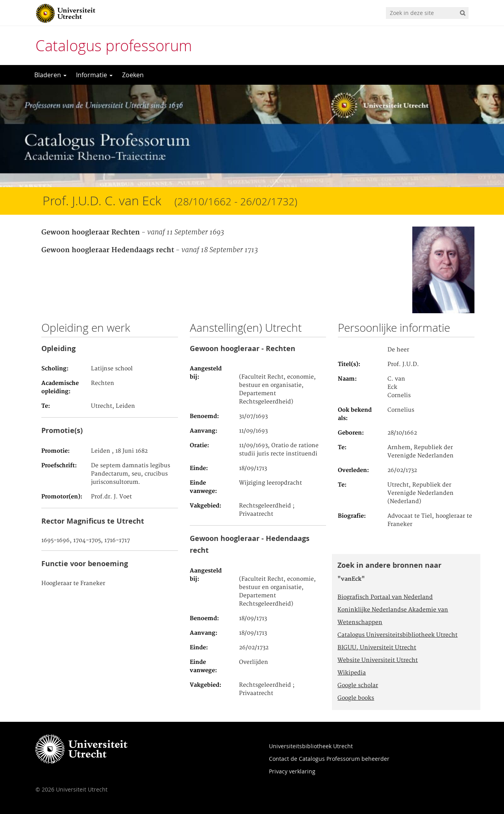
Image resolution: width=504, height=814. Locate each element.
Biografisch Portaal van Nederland (385, 597)
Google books (356, 698)
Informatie (94, 75)
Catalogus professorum (114, 46)
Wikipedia (352, 673)
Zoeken (133, 75)
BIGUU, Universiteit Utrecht (377, 648)
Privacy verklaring (292, 771)
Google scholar (358, 686)
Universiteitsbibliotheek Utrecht (311, 746)
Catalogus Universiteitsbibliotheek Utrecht (397, 635)
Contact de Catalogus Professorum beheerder (329, 759)
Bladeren (50, 75)
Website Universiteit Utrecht (378, 660)
